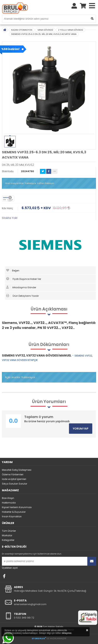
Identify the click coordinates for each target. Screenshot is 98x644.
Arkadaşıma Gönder (21, 287)
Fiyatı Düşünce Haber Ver (24, 279)
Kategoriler (8, 540)
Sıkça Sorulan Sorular (15, 484)
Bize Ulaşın (8, 498)
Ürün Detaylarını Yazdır (22, 296)
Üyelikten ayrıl (10, 568)
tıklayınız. (67, 633)
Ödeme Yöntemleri (13, 474)
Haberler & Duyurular (14, 512)
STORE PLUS (39, 638)
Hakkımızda (9, 503)
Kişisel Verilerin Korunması (17, 507)
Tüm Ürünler (9, 531)
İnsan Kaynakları (12, 516)
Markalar (7, 535)
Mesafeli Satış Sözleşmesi (17, 470)
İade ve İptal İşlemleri (14, 479)
